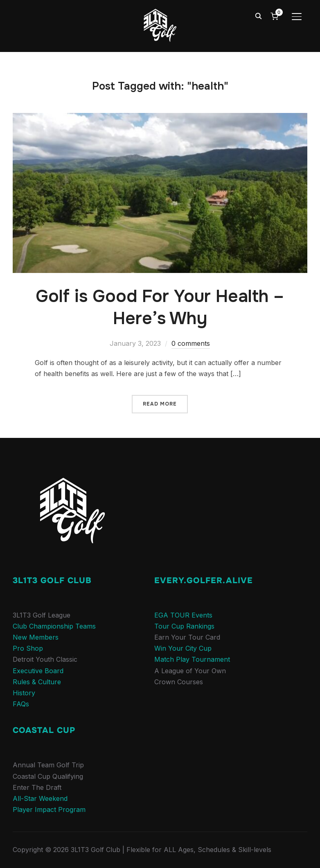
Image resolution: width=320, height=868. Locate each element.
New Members (36, 637)
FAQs (21, 704)
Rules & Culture (37, 682)
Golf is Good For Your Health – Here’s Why (160, 308)
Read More (160, 404)
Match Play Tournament (192, 659)
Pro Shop (28, 648)
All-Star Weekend (40, 798)
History (24, 693)
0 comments (191, 343)
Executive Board (38, 671)
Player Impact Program (49, 809)
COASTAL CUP (44, 730)
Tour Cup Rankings (184, 626)
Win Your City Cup (183, 648)
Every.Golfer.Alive (204, 581)
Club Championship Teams (54, 626)
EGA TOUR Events (183, 615)
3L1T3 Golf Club (52, 581)
